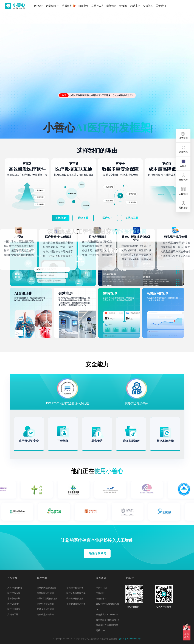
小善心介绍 (101, 588)
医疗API (39, 6)
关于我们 (161, 6)
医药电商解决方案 (46, 604)
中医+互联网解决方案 (47, 599)
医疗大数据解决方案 (76, 593)
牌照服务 (69, 6)
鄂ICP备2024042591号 (130, 639)
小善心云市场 (14, 599)
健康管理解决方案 (75, 588)
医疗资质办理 (14, 593)
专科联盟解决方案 (46, 615)
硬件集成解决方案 (75, 599)
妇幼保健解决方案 (46, 609)
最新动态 (111, 6)
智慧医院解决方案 (46, 593)
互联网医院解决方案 (47, 588)
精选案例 (135, 6)
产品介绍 (53, 6)
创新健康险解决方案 (76, 604)
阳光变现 (83, 6)
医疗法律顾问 (14, 609)
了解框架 (61, 218)
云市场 (123, 6)
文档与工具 (97, 6)
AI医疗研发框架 (15, 588)
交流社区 (148, 6)
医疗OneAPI (13, 604)
